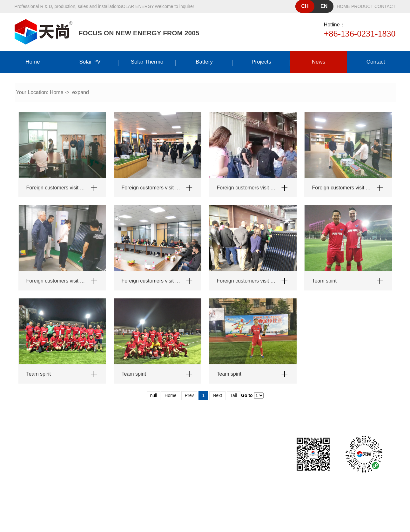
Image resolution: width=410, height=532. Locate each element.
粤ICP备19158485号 (218, 482)
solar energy (136, 6)
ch (305, 6)
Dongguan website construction (217, 493)
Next (217, 395)
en (324, 6)
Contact (376, 62)
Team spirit (324, 281)
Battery (204, 62)
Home (33, 62)
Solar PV (90, 62)
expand (81, 92)
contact (385, 6)
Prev (189, 395)
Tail (234, 395)
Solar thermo (147, 62)
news (319, 62)
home (343, 6)
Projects (261, 62)
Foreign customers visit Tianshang (56, 188)
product (362, 6)
